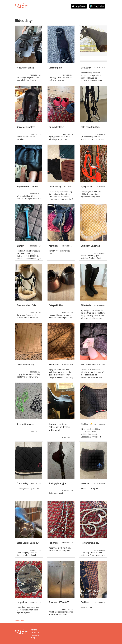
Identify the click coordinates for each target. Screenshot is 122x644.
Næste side (20, 621)
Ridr (21, 6)
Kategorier (35, 635)
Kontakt (34, 630)
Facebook (35, 632)
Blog (33, 637)
